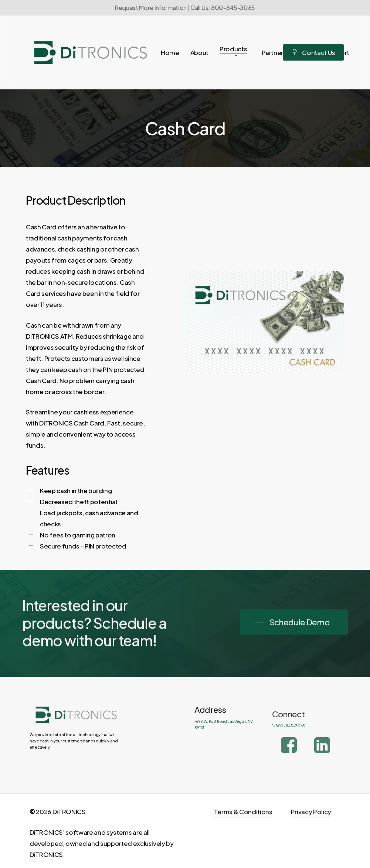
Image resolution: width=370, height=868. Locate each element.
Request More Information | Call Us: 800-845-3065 (185, 8)
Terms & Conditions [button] (243, 828)
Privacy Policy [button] (311, 828)
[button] (294, 622)
